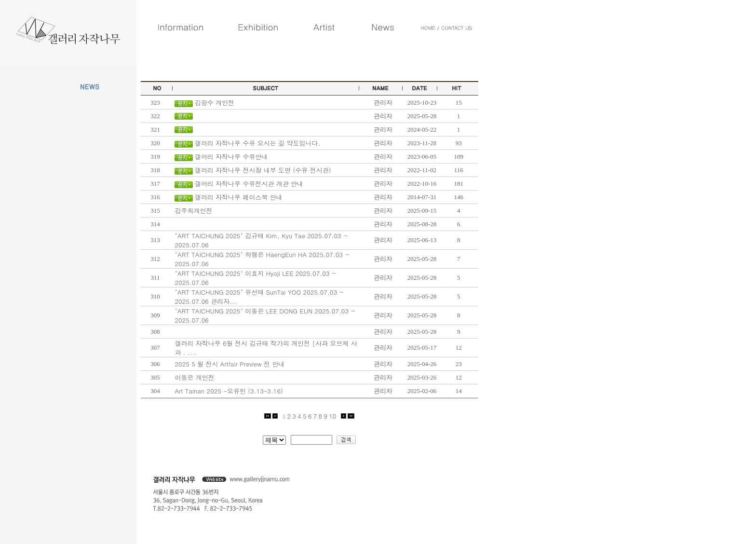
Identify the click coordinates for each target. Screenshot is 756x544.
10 (332, 416)
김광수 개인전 (215, 102)
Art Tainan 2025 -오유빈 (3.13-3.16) (229, 391)
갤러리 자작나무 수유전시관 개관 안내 (249, 184)
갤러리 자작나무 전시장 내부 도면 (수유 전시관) (263, 170)
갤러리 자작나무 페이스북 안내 (239, 197)
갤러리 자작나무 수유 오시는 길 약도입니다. (258, 143)
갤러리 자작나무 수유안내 (231, 156)
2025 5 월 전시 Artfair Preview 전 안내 (229, 364)
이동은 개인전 (194, 377)
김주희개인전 (193, 211)
